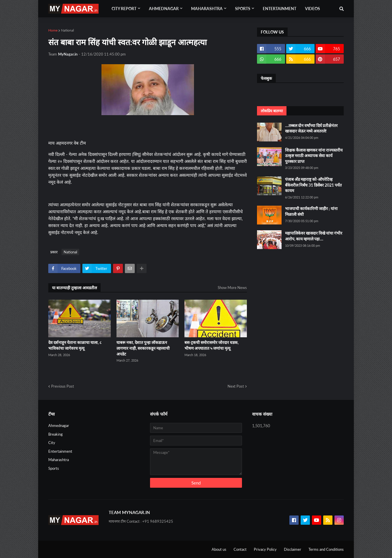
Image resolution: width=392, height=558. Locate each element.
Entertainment (60, 451)
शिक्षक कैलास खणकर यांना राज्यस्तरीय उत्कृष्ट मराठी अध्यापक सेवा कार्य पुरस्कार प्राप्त (314, 156)
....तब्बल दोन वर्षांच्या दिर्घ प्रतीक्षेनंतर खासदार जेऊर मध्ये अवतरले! (311, 128)
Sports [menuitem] (243, 9)
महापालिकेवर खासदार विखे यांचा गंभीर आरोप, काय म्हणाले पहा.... (314, 236)
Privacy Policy (265, 549)
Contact (240, 549)
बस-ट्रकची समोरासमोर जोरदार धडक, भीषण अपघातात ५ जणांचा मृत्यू (211, 345)
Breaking (56, 434)
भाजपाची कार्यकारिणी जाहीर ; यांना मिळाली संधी (311, 211)
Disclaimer (293, 549)
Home (53, 30)
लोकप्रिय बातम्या (272, 111)
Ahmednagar (59, 426)
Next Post (236, 386)
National (68, 30)
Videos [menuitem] (313, 9)
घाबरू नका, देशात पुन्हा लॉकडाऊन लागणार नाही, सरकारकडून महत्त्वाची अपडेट (143, 348)
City (52, 443)
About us (219, 549)
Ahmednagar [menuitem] (164, 9)
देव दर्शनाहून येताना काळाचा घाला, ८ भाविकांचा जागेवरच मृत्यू (75, 345)
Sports (54, 468)
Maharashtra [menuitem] (207, 9)
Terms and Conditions (326, 549)
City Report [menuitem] (124, 9)
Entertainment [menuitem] (280, 9)
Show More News (232, 288)
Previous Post (63, 386)
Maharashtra (59, 460)
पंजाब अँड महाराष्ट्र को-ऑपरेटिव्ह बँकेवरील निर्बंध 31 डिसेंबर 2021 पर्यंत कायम (313, 185)
